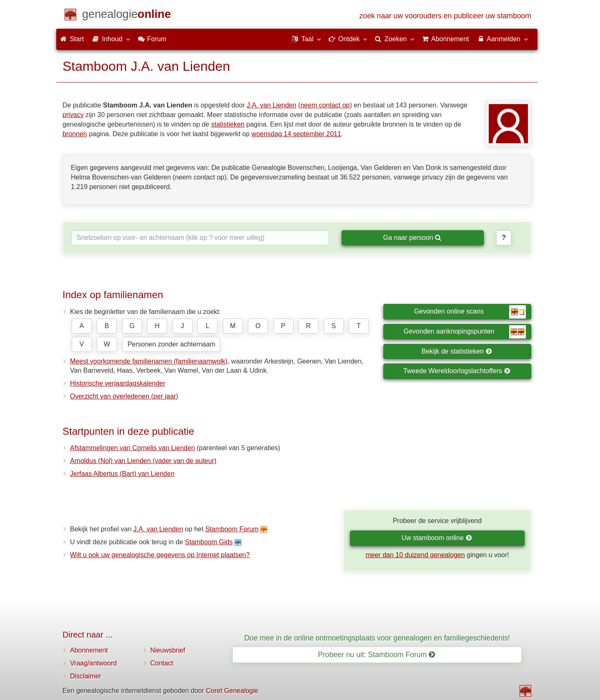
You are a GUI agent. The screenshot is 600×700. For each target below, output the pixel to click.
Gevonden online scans (470, 312)
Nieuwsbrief (168, 650)
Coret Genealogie (232, 691)
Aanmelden (502, 39)
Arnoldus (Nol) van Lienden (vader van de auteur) (143, 461)
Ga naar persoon (412, 238)
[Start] (126, 16)
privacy (73, 115)
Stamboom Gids (209, 542)
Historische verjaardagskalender (118, 383)
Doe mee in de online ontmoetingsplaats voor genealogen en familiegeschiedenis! (377, 638)
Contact (162, 663)
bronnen (75, 134)
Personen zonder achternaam (171, 344)
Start (72, 39)
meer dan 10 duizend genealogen (415, 555)
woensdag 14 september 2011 (296, 134)
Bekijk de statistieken (457, 351)
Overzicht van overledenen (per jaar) (124, 396)
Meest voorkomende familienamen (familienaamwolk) (149, 361)
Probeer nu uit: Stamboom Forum (376, 655)
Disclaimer (86, 676)
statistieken (228, 124)
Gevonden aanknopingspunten (465, 332)
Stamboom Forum (232, 529)
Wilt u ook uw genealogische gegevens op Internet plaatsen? (160, 555)
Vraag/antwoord (93, 663)
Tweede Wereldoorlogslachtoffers (457, 371)
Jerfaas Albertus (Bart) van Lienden (122, 474)
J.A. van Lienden (271, 105)
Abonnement (89, 650)
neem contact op (325, 105)
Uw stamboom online (436, 538)
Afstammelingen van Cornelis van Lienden (132, 448)
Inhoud (111, 39)
